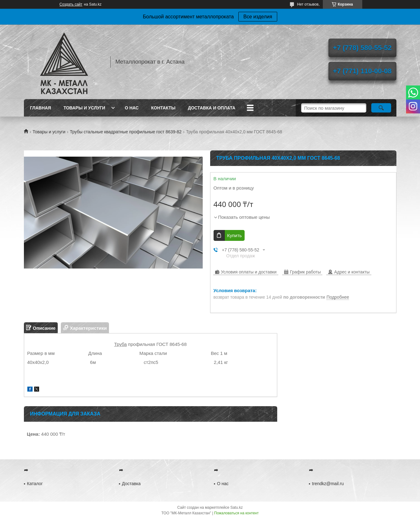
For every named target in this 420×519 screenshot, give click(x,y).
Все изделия (258, 17)
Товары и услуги (84, 108)
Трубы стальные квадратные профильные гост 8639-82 (126, 132)
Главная (41, 108)
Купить (235, 235)
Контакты (163, 108)
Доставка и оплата (212, 108)
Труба (121, 344)
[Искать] (381, 108)
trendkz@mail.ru (328, 484)
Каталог (35, 484)
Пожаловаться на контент (236, 513)
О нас (132, 108)
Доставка (131, 484)
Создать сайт (71, 4)
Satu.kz (237, 508)
